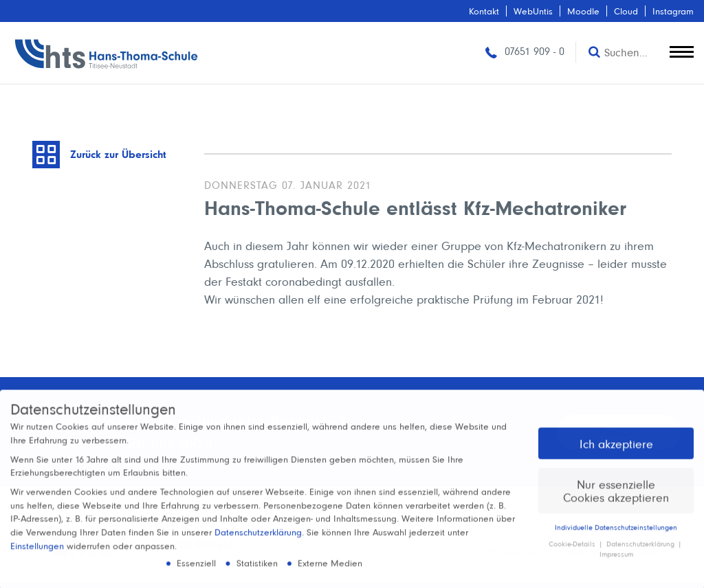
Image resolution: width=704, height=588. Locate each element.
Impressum (616, 561)
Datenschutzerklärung (258, 539)
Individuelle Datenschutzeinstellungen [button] (616, 533)
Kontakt (484, 11)
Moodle (583, 11)
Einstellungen (37, 552)
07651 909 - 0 (524, 51)
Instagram (673, 11)
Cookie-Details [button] (573, 550)
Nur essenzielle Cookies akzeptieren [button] (616, 497)
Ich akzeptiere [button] (616, 450)
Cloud (626, 11)
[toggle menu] (682, 49)
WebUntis (533, 11)
